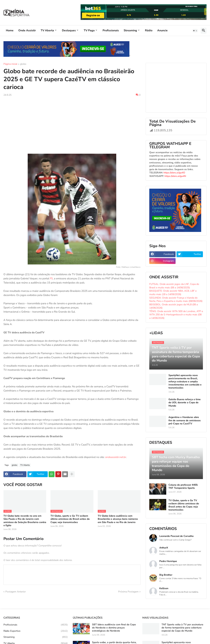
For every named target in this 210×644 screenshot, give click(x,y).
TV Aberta (47, 30)
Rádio (149, 30)
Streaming (130, 30)
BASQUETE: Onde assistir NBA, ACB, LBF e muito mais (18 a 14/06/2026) (173, 293)
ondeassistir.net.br (116, 457)
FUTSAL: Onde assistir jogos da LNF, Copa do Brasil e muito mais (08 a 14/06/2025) (174, 286)
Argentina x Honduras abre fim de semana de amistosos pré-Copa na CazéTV (185, 420)
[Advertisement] (72, 125)
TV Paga (89, 30)
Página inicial (10, 64)
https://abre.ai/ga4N (175, 176)
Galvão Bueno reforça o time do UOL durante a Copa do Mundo (185, 403)
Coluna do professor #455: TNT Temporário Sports (183, 487)
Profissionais (111, 30)
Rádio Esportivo (36, 631)
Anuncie (162, 30)
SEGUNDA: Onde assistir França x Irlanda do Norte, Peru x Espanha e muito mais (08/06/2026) (176, 300)
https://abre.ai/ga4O (174, 173)
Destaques (69, 30)
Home (10, 30)
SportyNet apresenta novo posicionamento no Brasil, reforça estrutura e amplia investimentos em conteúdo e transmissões (185, 382)
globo (23, 64)
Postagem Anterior (16, 592)
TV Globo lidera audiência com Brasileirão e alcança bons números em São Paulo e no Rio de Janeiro (118, 519)
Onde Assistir (27, 30)
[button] (195, 31)
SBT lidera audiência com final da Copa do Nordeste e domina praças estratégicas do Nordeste (114, 628)
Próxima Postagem (128, 592)
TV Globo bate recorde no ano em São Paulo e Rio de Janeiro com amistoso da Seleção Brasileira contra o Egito (25, 521)
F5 (51, 278)
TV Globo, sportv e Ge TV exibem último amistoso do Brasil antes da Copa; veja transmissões (70, 519)
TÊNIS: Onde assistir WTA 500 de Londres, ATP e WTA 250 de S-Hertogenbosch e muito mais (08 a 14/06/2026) (176, 315)
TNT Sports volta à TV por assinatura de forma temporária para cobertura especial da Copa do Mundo (182, 628)
